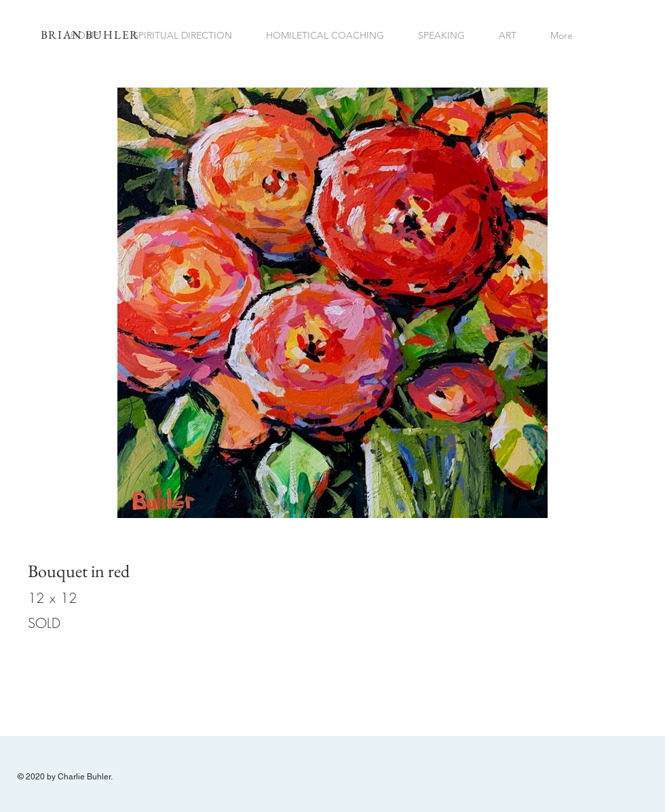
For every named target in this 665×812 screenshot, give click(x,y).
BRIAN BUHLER (90, 35)
